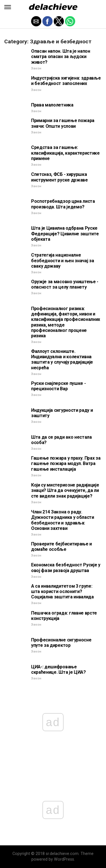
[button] (8, 7)
